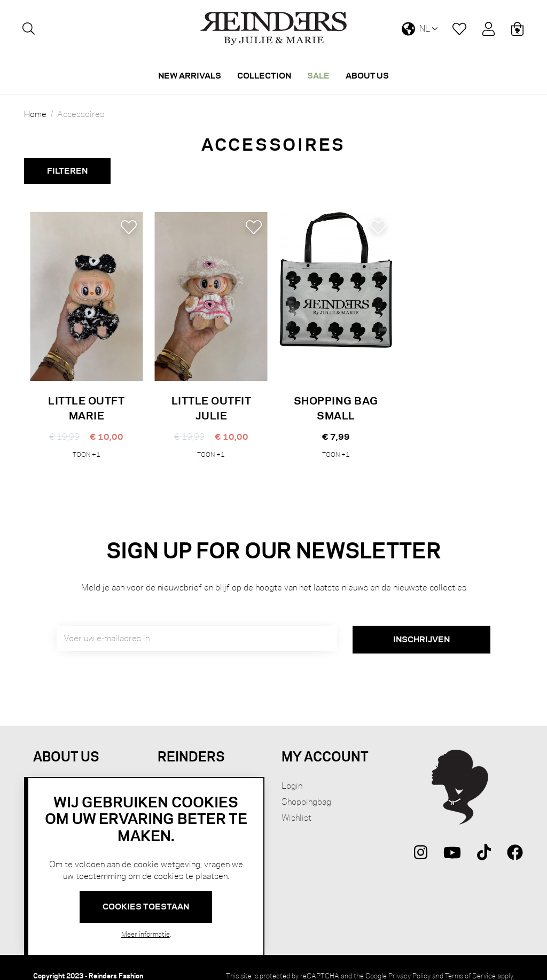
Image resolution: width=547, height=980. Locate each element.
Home (35, 114)
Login (292, 769)
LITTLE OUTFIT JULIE (212, 408)
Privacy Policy (409, 959)
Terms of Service (470, 959)
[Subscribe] (421, 624)
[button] (129, 227)
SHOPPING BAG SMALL (336, 408)
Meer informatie (146, 934)
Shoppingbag (306, 785)
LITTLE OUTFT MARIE (86, 408)
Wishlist (296, 801)
